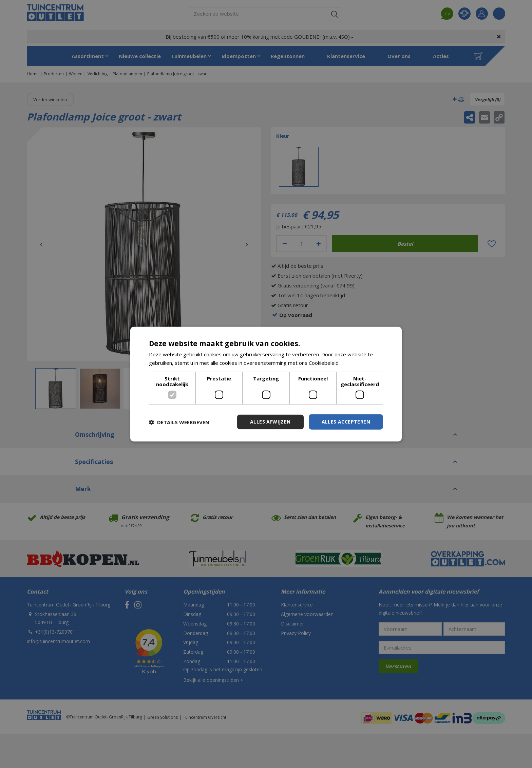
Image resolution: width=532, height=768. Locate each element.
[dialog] (266, 384)
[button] (179, 422)
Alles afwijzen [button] (270, 422)
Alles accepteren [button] (346, 422)
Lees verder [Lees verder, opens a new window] (355, 362)
